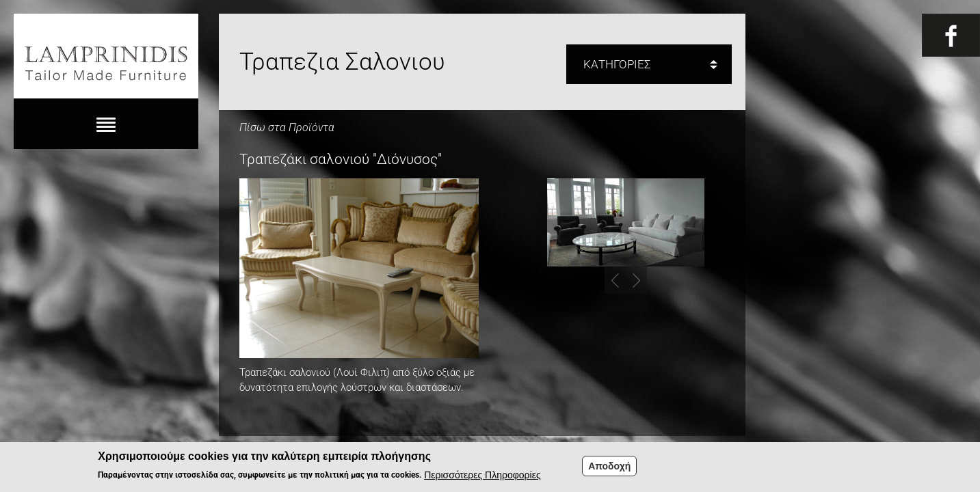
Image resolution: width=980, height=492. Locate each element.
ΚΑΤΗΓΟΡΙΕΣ (617, 64)
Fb (951, 35)
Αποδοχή (609, 469)
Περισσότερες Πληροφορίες (482, 479)
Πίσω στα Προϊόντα (287, 127)
